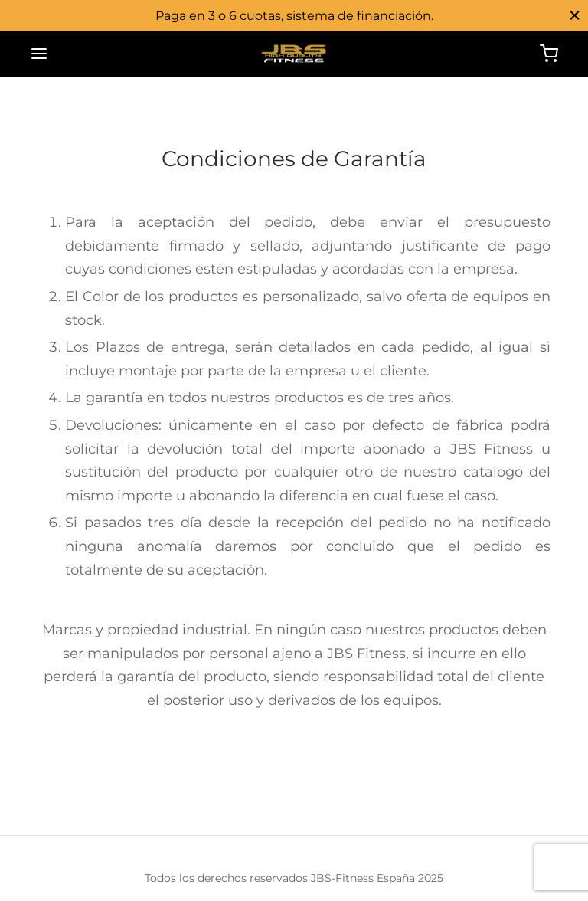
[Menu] (39, 54)
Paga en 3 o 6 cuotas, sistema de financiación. (294, 15)
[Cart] (549, 54)
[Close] (575, 15)
